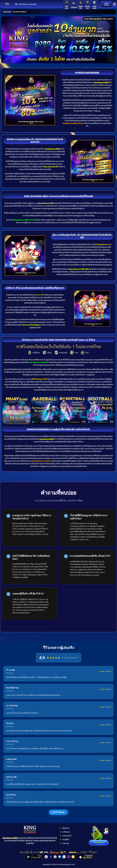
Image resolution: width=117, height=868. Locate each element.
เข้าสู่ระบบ (94, 7)
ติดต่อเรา (87, 7)
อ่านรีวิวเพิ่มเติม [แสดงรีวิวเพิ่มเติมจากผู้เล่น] (58, 812)
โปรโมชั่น (80, 7)
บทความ (74, 7)
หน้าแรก (67, 7)
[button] (5, 410)
